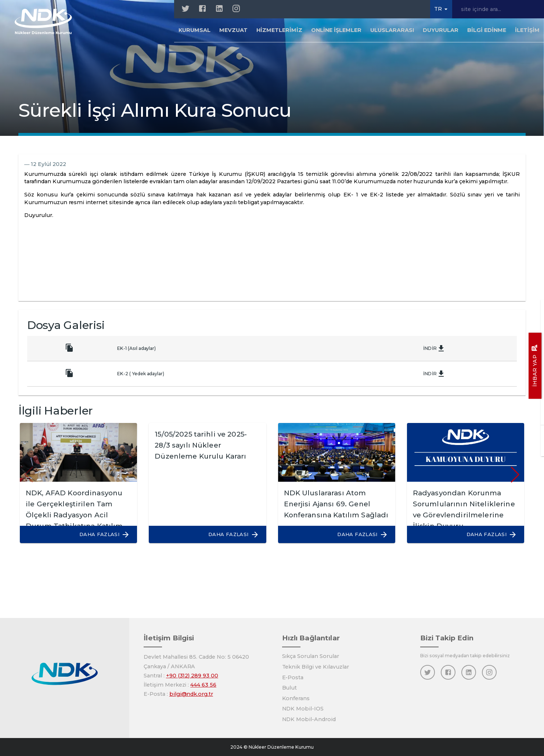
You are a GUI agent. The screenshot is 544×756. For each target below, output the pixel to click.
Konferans (296, 698)
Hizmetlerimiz (279, 31)
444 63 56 (203, 685)
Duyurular (441, 31)
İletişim (527, 31)
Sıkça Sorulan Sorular (311, 656)
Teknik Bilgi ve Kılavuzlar (316, 667)
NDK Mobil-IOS (303, 709)
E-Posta (293, 677)
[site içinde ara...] (498, 9)
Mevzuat (233, 31)
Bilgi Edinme (487, 31)
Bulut (290, 688)
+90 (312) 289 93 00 (192, 676)
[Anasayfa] (45, 22)
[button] (101, 534)
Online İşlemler (336, 31)
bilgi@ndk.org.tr (191, 694)
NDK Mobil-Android (309, 719)
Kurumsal (194, 31)
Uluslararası (392, 31)
